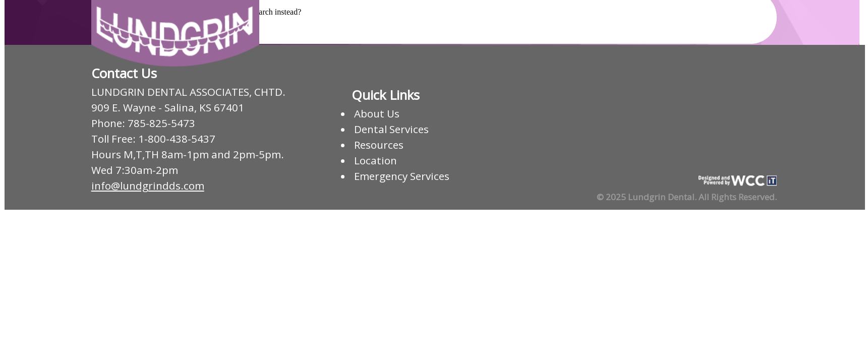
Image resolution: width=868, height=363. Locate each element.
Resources (379, 145)
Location (375, 160)
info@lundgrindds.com (148, 186)
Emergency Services (402, 176)
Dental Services (391, 129)
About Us (377, 113)
